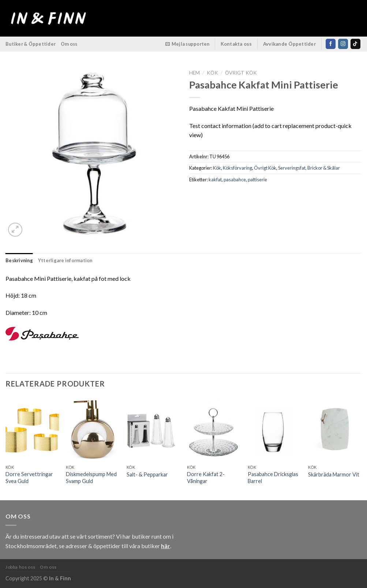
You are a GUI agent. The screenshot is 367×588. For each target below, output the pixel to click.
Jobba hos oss (20, 567)
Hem (194, 73)
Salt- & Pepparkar (147, 474)
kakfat (215, 180)
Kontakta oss (236, 44)
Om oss (69, 44)
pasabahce (235, 180)
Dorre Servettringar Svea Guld (29, 478)
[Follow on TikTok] (355, 44)
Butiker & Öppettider (31, 44)
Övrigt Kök (241, 73)
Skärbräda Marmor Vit (334, 474)
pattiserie (257, 180)
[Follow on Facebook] (331, 44)
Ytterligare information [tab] (65, 260)
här (166, 546)
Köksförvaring (237, 168)
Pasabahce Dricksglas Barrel (273, 478)
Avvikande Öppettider (290, 44)
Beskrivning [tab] (19, 260)
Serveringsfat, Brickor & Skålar (309, 168)
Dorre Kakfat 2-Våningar (206, 478)
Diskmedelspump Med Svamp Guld (91, 478)
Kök (212, 73)
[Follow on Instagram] (343, 44)
